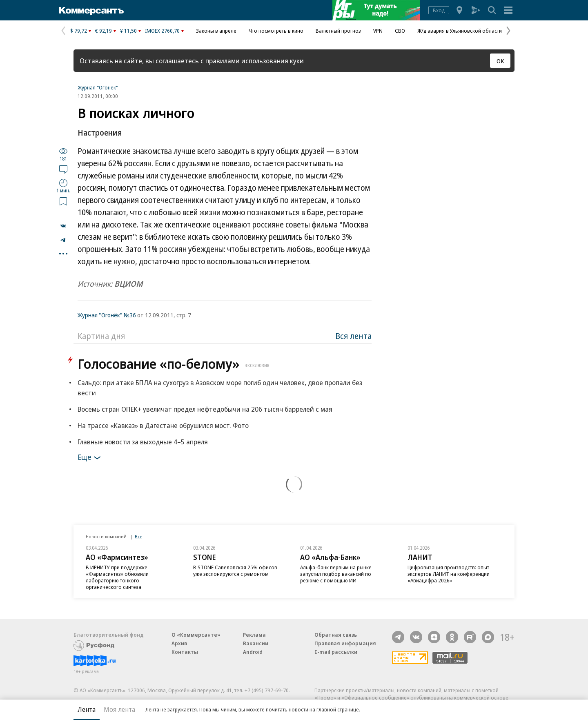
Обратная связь (336, 635)
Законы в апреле (216, 31)
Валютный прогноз (338, 31)
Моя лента (119, 709)
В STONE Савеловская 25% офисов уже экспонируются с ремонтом (235, 571)
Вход (439, 10)
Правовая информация (345, 643)
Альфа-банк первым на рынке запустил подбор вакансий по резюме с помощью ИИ (336, 574)
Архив (179, 643)
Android (253, 652)
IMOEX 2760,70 (162, 31)
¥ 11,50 (128, 31)
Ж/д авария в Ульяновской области (460, 31)
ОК (500, 61)
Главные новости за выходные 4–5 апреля (143, 442)
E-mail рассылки (336, 652)
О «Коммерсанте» (196, 635)
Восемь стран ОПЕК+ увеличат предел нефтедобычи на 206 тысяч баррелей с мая (205, 409)
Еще (90, 458)
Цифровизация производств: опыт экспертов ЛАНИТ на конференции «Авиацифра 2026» (449, 574)
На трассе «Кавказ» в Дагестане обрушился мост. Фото (163, 425)
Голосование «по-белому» (175, 364)
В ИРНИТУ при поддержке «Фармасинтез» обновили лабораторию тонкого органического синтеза (117, 577)
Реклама (254, 635)
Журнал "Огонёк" (98, 87)
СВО (400, 31)
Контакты (185, 652)
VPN (378, 31)
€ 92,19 (104, 31)
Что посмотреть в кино (276, 31)
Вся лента (353, 336)
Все (138, 536)
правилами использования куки (255, 61)
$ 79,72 (79, 31)
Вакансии (256, 643)
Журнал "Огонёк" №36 (107, 315)
